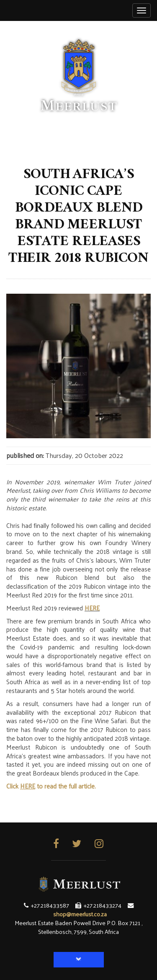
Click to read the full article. (51, 786)
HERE (92, 608)
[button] (79, 960)
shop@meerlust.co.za (80, 914)
